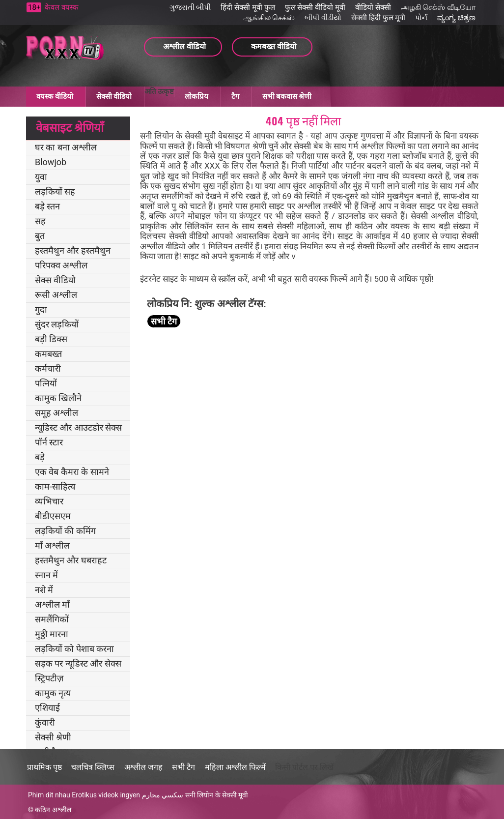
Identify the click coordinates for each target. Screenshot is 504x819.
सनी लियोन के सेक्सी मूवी (217, 795)
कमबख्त (48, 354)
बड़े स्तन (47, 206)
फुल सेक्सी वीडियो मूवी (315, 7)
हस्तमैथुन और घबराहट (71, 560)
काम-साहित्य (55, 486)
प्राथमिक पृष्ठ (44, 767)
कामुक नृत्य (53, 693)
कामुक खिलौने (58, 398)
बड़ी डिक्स (51, 339)
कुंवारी (45, 722)
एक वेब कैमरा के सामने (72, 472)
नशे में (44, 590)
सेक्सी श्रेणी (53, 737)
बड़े (40, 457)
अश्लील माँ (52, 604)
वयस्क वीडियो (55, 96)
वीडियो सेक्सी (373, 7)
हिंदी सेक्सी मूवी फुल (248, 7)
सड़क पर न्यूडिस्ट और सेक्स (78, 663)
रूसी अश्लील (56, 295)
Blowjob (51, 162)
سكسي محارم (163, 795)
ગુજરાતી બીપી (190, 7)
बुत (40, 236)
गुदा (41, 309)
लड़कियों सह (55, 191)
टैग (235, 96)
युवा (41, 177)
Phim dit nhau (49, 795)
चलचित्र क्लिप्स (93, 767)
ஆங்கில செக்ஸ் (269, 18)
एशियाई (47, 708)
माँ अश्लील (52, 545)
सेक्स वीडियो (55, 280)
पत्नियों (46, 383)
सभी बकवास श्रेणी (287, 96)
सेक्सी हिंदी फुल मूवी (378, 18)
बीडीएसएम (53, 516)
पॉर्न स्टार (49, 442)
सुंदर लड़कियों (57, 324)
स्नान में (46, 575)
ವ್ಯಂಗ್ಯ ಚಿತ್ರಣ (456, 18)
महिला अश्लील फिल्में (235, 767)
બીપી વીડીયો (323, 18)
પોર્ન (421, 18)
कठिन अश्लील (53, 810)
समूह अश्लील (56, 413)
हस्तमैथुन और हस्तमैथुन (73, 250)
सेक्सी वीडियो (114, 96)
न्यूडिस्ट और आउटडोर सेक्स (78, 427)
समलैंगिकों (52, 619)
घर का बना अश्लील (66, 147)
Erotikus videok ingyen (106, 795)
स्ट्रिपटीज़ (49, 678)
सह (40, 221)
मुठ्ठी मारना (52, 634)
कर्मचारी (48, 368)
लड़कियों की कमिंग (65, 531)
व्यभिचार (49, 501)
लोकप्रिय (196, 96)
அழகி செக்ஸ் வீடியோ (438, 7)
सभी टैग (164, 321)
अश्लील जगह (143, 767)
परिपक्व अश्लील (61, 265)
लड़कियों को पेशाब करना (74, 649)
